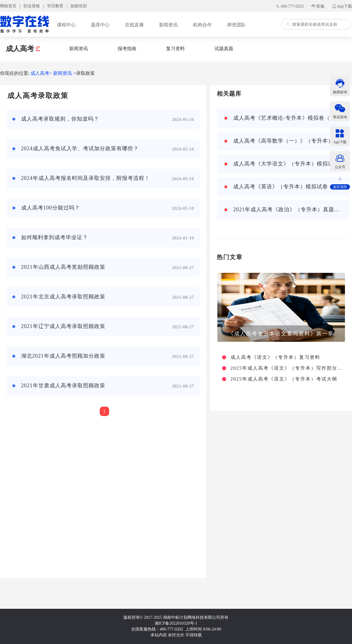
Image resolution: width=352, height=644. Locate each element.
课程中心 (66, 25)
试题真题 (224, 49)
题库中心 (100, 25)
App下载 (344, 6)
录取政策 (85, 73)
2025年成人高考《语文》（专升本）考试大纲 (284, 379)
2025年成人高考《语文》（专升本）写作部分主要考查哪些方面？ (287, 368)
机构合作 (202, 25)
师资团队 (236, 25)
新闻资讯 (168, 25)
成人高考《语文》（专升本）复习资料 (275, 357)
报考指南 (127, 49)
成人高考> (41, 73)
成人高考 (23, 49)
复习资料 (175, 49)
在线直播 (134, 25)
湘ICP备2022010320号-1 (176, 623)
